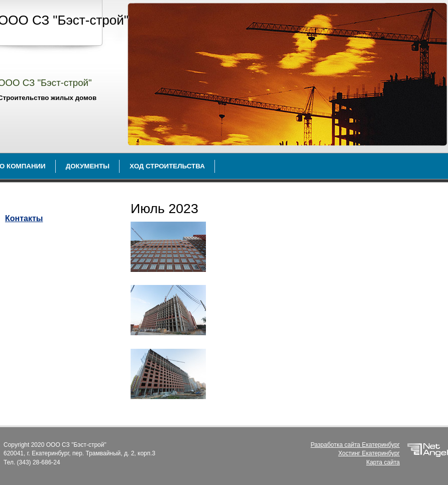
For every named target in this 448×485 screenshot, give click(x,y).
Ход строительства (167, 166)
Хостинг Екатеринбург (369, 453)
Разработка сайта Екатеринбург (355, 445)
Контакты (24, 218)
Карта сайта (383, 462)
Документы (88, 166)
